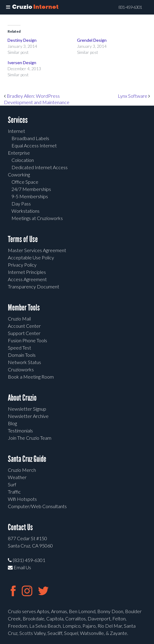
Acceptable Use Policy (31, 257)
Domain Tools (22, 355)
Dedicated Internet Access (40, 167)
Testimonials (20, 430)
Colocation (23, 160)
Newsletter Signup (27, 409)
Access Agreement (27, 279)
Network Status (24, 362)
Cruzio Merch (22, 470)
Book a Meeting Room (31, 377)
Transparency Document (34, 286)
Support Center (24, 333)
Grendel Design (92, 40)
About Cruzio (22, 398)
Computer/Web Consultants (37, 506)
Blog (12, 423)
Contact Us (20, 527)
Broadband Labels (30, 138)
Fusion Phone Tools (27, 340)
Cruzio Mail (19, 319)
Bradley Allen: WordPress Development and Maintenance (37, 99)
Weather (17, 477)
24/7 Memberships (31, 189)
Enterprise (19, 153)
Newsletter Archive (28, 416)
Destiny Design (22, 40)
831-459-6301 (130, 7)
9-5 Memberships (30, 196)
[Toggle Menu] (8, 7)
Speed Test (19, 348)
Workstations (26, 211)
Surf (12, 484)
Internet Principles (27, 272)
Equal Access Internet (34, 145)
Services (18, 120)
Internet (16, 131)
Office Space (25, 182)
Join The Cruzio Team (30, 438)
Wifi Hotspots (22, 499)
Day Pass (21, 204)
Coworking (19, 174)
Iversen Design (22, 62)
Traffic (14, 492)
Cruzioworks (21, 369)
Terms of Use (23, 239)
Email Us (19, 567)
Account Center (24, 326)
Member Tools (24, 308)
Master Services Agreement (37, 250)
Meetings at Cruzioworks (37, 218)
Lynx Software (134, 96)
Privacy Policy (22, 265)
